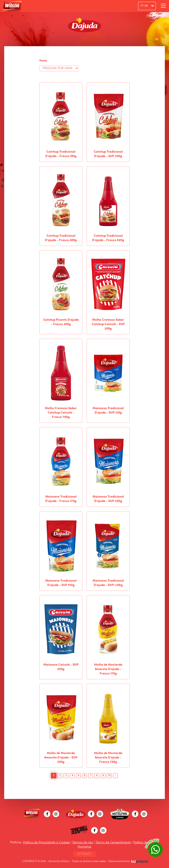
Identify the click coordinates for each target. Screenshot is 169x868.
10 (109, 776)
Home (43, 61)
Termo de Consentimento (113, 842)
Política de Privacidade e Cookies (46, 842)
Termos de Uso (83, 842)
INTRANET (84, 854)
